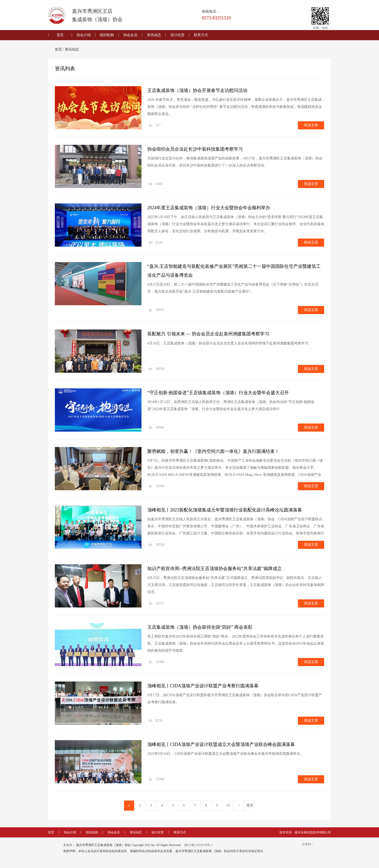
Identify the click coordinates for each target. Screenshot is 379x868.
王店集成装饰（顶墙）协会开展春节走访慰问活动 (197, 91)
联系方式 (201, 35)
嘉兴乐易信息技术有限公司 (313, 835)
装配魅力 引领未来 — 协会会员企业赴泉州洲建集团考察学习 (208, 335)
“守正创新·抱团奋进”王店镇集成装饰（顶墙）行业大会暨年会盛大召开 (218, 394)
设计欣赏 (177, 35)
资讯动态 (154, 35)
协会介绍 (84, 35)
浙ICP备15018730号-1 (198, 848)
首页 (60, 35)
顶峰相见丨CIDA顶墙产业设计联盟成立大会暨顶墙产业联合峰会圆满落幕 (221, 747)
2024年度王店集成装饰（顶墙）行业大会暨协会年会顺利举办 (209, 208)
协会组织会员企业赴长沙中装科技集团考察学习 (195, 150)
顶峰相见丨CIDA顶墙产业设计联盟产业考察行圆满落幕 (203, 689)
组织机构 (107, 35)
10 (228, 808)
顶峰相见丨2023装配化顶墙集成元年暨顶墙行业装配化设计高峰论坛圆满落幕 (225, 512)
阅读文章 (311, 125)
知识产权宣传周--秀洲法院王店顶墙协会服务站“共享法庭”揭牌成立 (215, 571)
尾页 (250, 808)
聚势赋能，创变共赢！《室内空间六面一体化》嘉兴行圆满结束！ (213, 453)
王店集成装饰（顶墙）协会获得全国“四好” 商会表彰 (200, 630)
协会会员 (130, 35)
